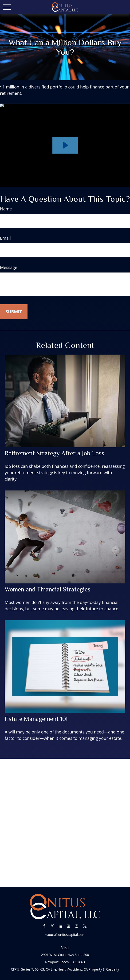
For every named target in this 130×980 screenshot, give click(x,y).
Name (6, 209)
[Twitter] (52, 926)
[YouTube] (69, 926)
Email (5, 238)
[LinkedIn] (61, 926)
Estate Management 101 (36, 719)
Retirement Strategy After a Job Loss (55, 453)
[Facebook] (44, 926)
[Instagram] (77, 926)
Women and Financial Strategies (48, 589)
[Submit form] (14, 312)
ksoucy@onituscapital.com (65, 935)
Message (9, 267)
